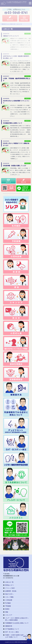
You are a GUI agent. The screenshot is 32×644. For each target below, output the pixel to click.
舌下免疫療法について (12, 629)
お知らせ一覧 (9, 582)
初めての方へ (9, 594)
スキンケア (9, 615)
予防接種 (8, 606)
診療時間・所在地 (11, 591)
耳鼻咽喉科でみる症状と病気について (17, 623)
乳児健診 (8, 603)
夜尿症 (7, 609)
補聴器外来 (9, 626)
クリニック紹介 (10, 588)
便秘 (7, 612)
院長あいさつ (9, 585)
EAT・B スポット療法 (12, 632)
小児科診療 (9, 600)
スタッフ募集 (9, 597)
